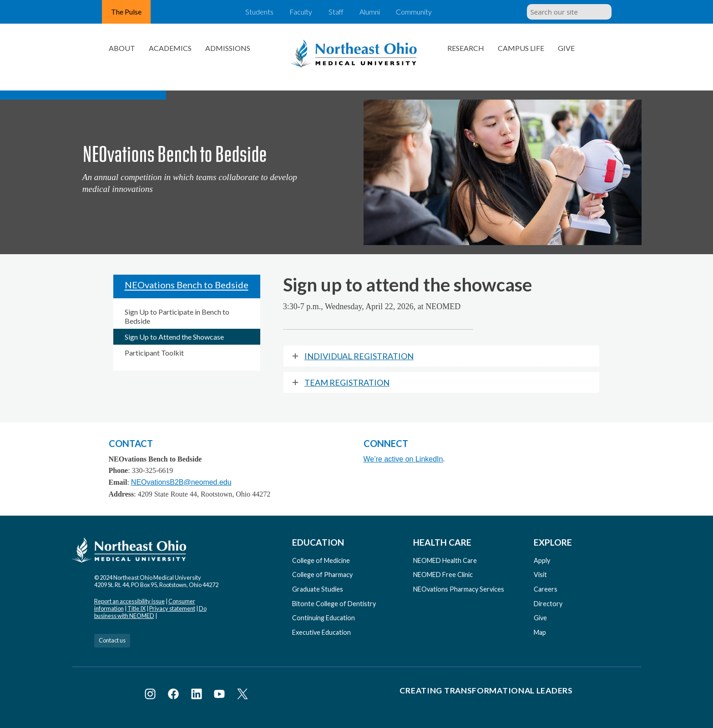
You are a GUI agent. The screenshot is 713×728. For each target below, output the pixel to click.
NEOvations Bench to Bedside (187, 285)
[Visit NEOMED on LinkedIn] (198, 695)
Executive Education (321, 632)
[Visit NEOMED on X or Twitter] (243, 695)
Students (256, 12)
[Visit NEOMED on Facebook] (175, 695)
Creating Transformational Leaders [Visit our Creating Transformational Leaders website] (486, 690)
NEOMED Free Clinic (443, 575)
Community (418, 12)
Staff (336, 12)
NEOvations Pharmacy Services (459, 589)
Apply (542, 560)
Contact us (112, 640)
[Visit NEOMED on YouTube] (221, 695)
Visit (540, 575)
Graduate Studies (318, 589)
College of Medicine (321, 560)
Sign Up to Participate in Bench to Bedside (177, 316)
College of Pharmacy (322, 575)
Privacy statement (172, 608)
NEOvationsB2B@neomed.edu (181, 482)
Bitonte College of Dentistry (334, 604)
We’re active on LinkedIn (403, 459)
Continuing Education (324, 618)
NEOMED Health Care (445, 560)
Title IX (137, 608)
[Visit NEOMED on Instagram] (152, 695)
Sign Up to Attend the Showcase (174, 337)
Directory (548, 604)
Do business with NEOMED (150, 612)
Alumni (372, 12)
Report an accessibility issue (129, 601)
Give (566, 48)
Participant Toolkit (154, 353)
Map (540, 632)
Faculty (299, 12)
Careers (546, 589)
